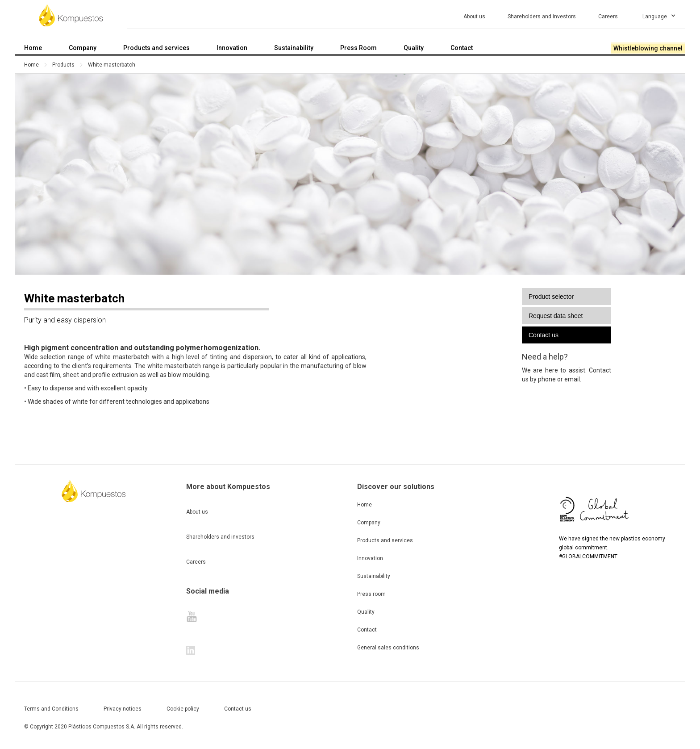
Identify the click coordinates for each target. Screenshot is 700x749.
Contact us (544, 335)
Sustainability (374, 576)
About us (197, 512)
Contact (367, 630)
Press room (371, 594)
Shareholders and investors (220, 537)
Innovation (370, 558)
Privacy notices (123, 709)
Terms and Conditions (51, 709)
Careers (196, 562)
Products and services (385, 540)
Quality (366, 612)
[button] (659, 15)
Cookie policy (183, 709)
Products (63, 65)
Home (31, 65)
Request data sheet (556, 316)
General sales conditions (388, 648)
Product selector (551, 297)
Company (369, 523)
